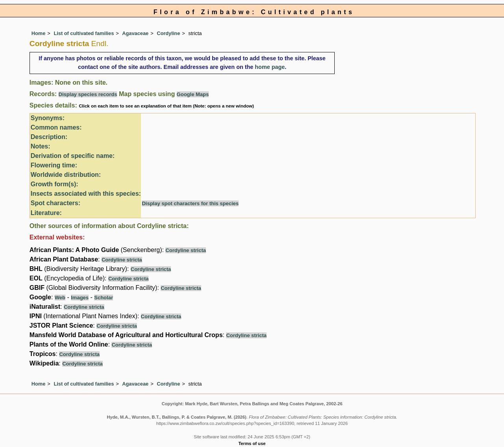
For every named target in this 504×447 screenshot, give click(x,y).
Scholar (104, 298)
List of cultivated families (84, 33)
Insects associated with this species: (86, 194)
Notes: (41, 146)
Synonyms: (48, 118)
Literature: (46, 213)
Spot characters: (56, 203)
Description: (49, 137)
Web (60, 298)
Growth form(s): (55, 184)
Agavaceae (135, 33)
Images (80, 298)
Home (39, 33)
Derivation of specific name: (73, 156)
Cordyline (168, 33)
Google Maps (193, 94)
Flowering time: (54, 165)
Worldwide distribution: (66, 175)
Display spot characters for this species (190, 203)
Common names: (56, 127)
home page (270, 67)
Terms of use (252, 443)
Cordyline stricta (186, 250)
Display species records (88, 94)
